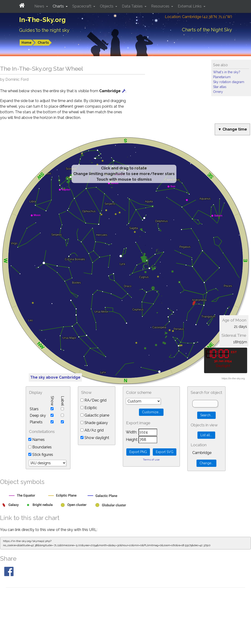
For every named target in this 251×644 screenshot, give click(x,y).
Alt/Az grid (92, 430)
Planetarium (222, 77)
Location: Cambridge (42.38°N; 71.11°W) (198, 17)
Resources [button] (161, 6)
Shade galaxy (94, 423)
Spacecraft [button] (82, 6)
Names (36, 440)
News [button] (40, 6)
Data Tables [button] (133, 6)
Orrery (218, 92)
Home (27, 43)
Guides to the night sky (44, 30)
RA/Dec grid (93, 400)
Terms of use (151, 460)
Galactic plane (95, 415)
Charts (43, 43)
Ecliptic (89, 408)
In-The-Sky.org (42, 20)
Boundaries (40, 447)
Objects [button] (107, 6)
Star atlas (220, 87)
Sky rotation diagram (229, 82)
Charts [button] (59, 6)
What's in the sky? (227, 72)
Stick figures (41, 455)
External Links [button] (190, 6)
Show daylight (95, 438)
